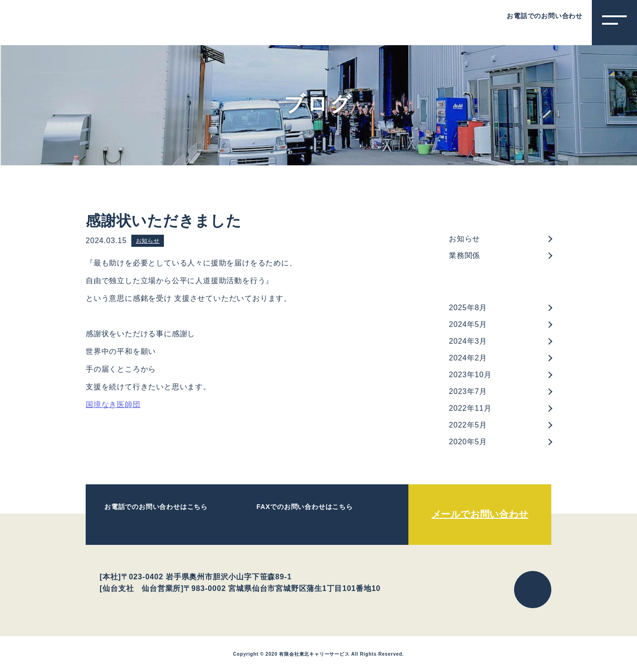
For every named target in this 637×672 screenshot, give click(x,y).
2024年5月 (468, 324)
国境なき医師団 (113, 404)
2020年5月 (468, 442)
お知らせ (148, 241)
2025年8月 (468, 308)
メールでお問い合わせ (480, 514)
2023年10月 (470, 375)
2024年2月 (468, 358)
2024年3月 (468, 341)
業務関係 (464, 255)
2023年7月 (468, 391)
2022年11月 (470, 408)
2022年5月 (468, 425)
